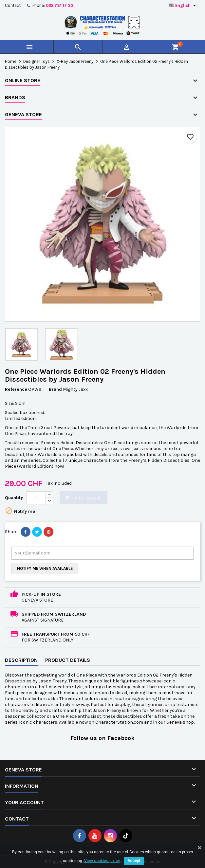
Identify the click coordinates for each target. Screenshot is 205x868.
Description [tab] (21, 660)
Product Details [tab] (68, 660)
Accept (134, 861)
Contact (13, 5)
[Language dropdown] (183, 6)
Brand (55, 389)
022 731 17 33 (60, 5)
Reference (16, 389)
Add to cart (83, 498)
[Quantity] (36, 498)
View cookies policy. (102, 861)
